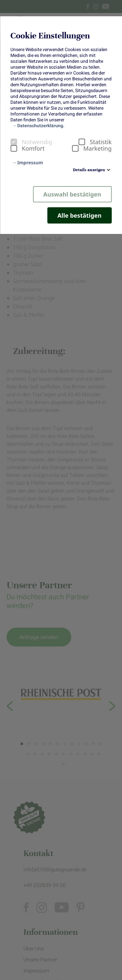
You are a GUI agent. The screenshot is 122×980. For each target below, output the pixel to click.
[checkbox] (14, 142)
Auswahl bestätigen (72, 194)
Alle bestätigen (80, 215)
